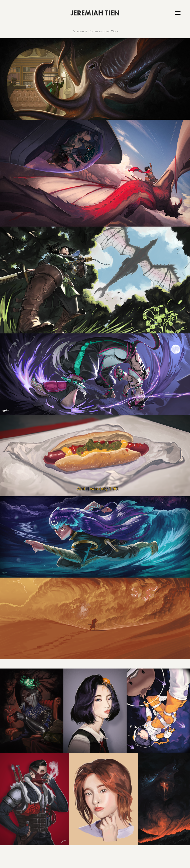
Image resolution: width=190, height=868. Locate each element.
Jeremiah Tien (95, 13)
